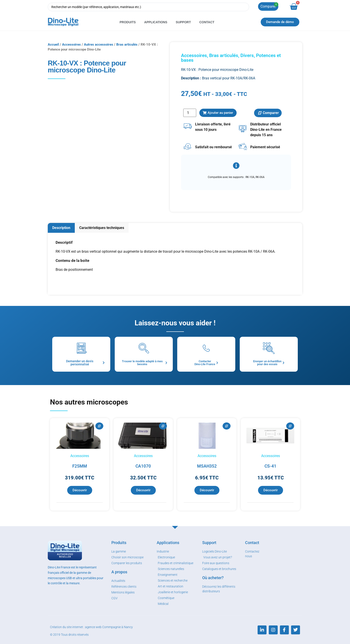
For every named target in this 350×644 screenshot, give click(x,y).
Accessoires (71, 44)
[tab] (61, 228)
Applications (156, 22)
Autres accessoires (99, 44)
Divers (247, 55)
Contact (207, 22)
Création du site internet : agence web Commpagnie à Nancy (91, 627)
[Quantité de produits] (190, 113)
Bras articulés (127, 44)
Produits (128, 22)
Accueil (53, 44)
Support (183, 22)
